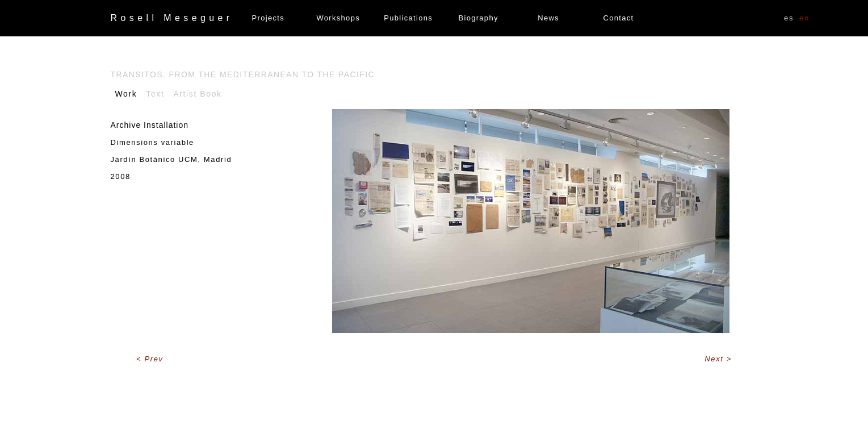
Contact (619, 18)
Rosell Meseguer (172, 18)
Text (155, 94)
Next (715, 359)
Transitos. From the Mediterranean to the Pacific (243, 74)
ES (789, 18)
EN (804, 18)
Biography (478, 18)
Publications (408, 18)
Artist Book (197, 94)
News (548, 18)
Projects (268, 18)
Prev (154, 359)
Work (126, 94)
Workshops (338, 18)
